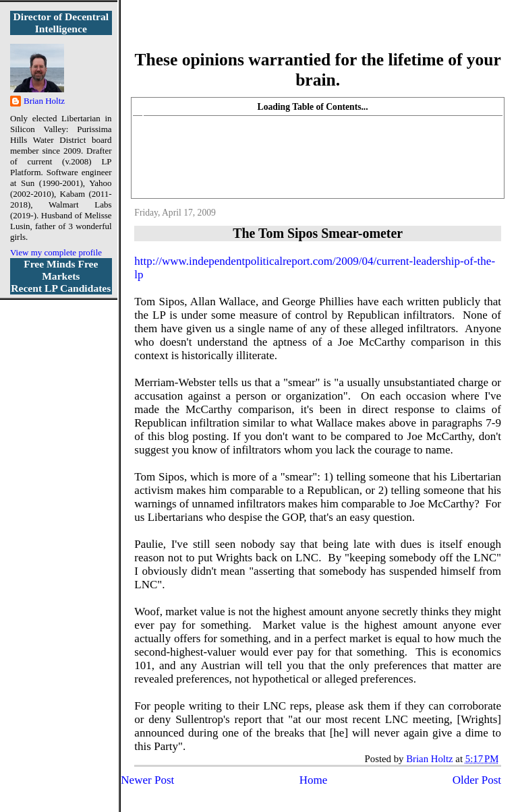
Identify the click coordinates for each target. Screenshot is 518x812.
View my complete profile (56, 252)
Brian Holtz (44, 101)
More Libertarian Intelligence (318, 33)
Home (314, 780)
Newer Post (147, 780)
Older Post (477, 780)
